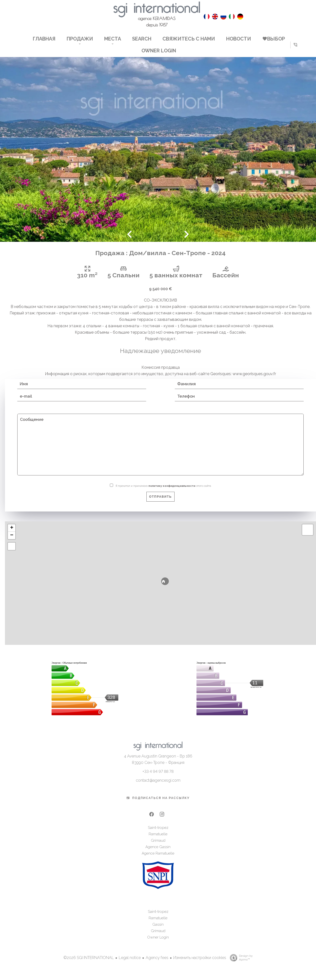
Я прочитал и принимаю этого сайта (163, 492)
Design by (240, 963)
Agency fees (157, 963)
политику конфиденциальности (172, 492)
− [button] (12, 541)
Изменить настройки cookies (200, 963)
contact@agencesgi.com (158, 786)
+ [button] (12, 534)
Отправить (160, 502)
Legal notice (130, 963)
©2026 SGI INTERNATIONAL (89, 963)
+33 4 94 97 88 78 (158, 777)
